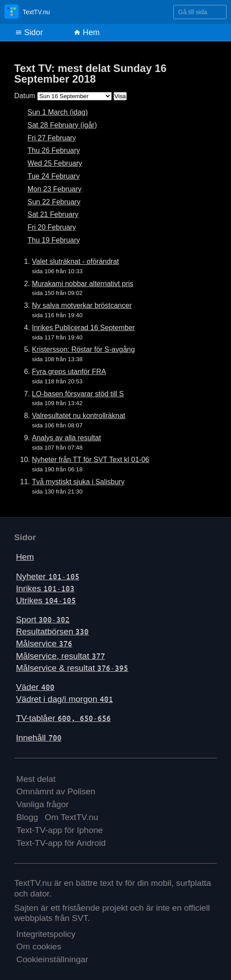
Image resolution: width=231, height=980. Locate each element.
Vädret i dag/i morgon (65, 699)
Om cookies (39, 946)
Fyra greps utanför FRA (69, 372)
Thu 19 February (54, 240)
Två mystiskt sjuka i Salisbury (78, 482)
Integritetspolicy (46, 934)
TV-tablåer (63, 718)
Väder (35, 687)
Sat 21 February (53, 214)
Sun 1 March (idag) (58, 112)
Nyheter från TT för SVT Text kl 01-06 (91, 460)
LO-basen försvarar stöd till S (78, 394)
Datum (25, 96)
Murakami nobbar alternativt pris (83, 284)
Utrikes (46, 600)
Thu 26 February (54, 150)
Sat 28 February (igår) (62, 125)
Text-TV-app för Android (61, 843)
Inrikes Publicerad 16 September (83, 328)
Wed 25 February (55, 163)
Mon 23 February (55, 189)
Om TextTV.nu (72, 817)
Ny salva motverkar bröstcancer (82, 305)
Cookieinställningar (52, 959)
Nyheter (48, 576)
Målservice (44, 643)
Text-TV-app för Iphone (60, 830)
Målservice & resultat (72, 668)
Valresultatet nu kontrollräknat (78, 416)
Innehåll (39, 738)
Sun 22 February (54, 202)
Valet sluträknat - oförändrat (75, 261)
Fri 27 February (52, 138)
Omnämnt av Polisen (56, 791)
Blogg (27, 817)
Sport (43, 619)
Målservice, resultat (61, 656)
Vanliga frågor (43, 804)
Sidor (29, 32)
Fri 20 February (52, 227)
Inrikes (45, 588)
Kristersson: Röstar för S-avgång (83, 349)
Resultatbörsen (52, 631)
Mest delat (36, 779)
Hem (87, 32)
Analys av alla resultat (67, 438)
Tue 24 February (54, 176)
